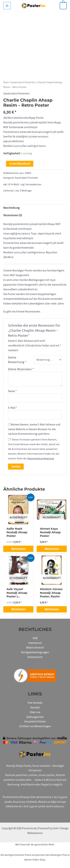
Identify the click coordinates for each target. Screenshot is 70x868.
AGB (35, 638)
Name (12, 391)
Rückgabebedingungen (35, 652)
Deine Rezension (21, 369)
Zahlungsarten (35, 717)
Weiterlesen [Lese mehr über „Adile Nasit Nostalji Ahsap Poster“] (18, 549)
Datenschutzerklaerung (41, 458)
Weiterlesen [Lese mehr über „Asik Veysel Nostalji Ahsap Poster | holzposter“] (18, 609)
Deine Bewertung (17, 360)
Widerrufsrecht (35, 648)
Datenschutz (35, 657)
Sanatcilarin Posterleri (23, 82)
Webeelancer (35, 833)
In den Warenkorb (20, 164)
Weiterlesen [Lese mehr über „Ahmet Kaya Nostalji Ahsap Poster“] (52, 549)
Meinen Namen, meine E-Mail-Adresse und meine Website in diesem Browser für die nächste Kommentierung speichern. (34, 429)
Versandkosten (33, 184)
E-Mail (13, 408)
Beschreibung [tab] (11, 208)
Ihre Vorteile (35, 703)
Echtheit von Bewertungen (35, 726)
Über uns (35, 712)
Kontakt (35, 707)
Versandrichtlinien (35, 721)
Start (6, 82)
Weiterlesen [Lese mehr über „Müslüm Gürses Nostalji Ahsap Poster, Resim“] (52, 609)
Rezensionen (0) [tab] (13, 215)
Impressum (35, 643)
